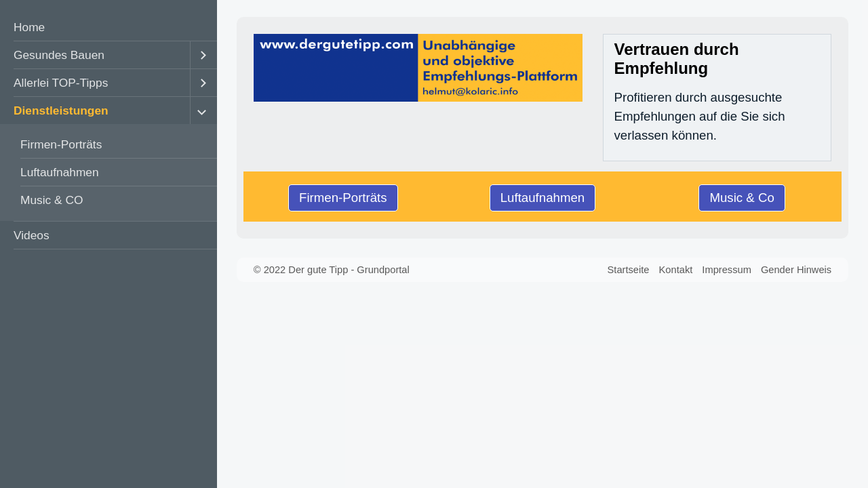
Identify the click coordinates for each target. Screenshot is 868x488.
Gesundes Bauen (59, 55)
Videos (32, 235)
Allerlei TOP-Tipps (61, 83)
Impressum (726, 270)
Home (29, 27)
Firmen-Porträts (61, 144)
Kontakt (676, 270)
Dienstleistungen (61, 110)
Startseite (629, 270)
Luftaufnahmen (60, 172)
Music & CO (52, 200)
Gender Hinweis (796, 270)
